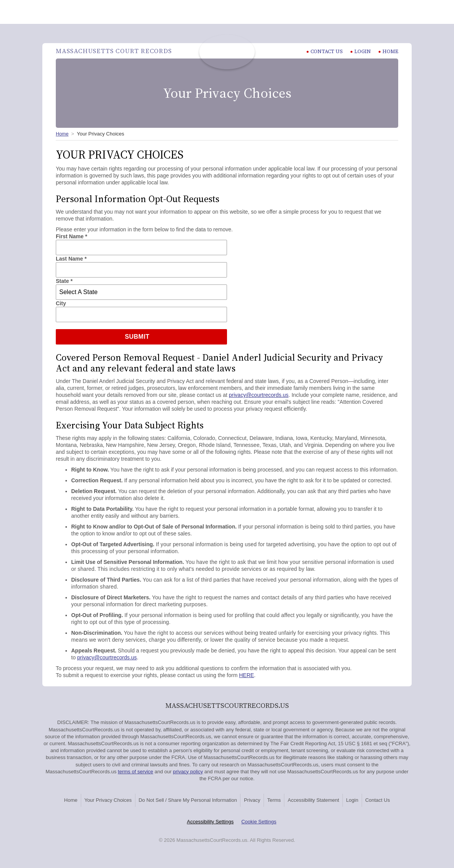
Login (361, 51)
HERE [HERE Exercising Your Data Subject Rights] (246, 675)
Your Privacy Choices (106, 799)
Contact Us (227, 810)
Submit (137, 337)
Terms (299, 799)
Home (388, 51)
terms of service (135, 772)
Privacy (268, 799)
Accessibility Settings (210, 830)
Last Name (71, 259)
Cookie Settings (259, 830)
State (64, 281)
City (61, 303)
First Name (72, 236)
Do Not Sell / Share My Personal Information (195, 799)
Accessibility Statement (347, 799)
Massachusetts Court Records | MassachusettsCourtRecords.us (227, 52)
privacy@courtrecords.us (259, 395)
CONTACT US (324, 51)
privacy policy (188, 772)
